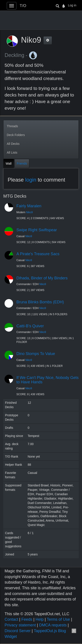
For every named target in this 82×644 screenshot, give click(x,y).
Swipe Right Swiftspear (37, 230)
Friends (22, 164)
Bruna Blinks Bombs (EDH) (40, 302)
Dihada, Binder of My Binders (42, 278)
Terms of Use (58, 619)
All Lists (12, 153)
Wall (9, 164)
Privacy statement (20, 625)
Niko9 (29, 212)
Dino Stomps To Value (36, 354)
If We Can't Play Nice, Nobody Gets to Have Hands (47, 380)
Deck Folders (16, 135)
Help (39, 619)
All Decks (13, 144)
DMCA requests (53, 625)
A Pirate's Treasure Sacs (38, 254)
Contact (11, 619)
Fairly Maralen (29, 206)
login (31, 180)
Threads (12, 126)
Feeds (27, 619)
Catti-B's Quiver (30, 326)
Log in (72, 5)
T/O (23, 6)
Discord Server (18, 631)
